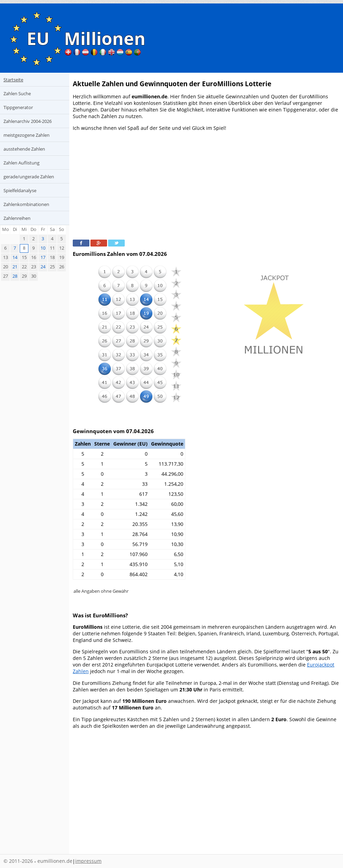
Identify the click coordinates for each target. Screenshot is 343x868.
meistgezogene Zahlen (27, 135)
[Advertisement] (206, 185)
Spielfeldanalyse (20, 190)
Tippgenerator (18, 107)
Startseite (13, 80)
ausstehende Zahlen (24, 149)
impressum (88, 861)
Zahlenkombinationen (26, 204)
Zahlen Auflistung (21, 163)
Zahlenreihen (17, 218)
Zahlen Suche (17, 93)
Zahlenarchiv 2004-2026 (28, 121)
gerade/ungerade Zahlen (29, 177)
